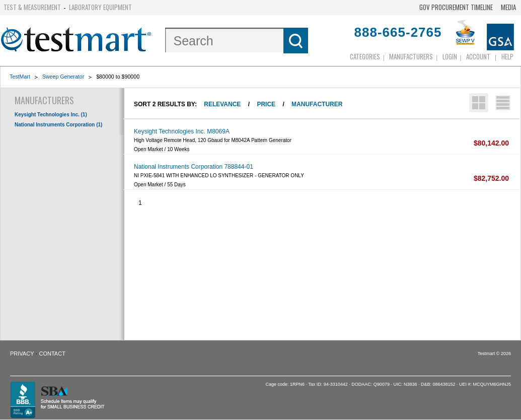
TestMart (20, 77)
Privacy (22, 354)
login (450, 56)
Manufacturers (411, 56)
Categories (365, 56)
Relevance (222, 104)
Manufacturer (317, 104)
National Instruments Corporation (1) (58, 125)
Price (266, 104)
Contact (52, 354)
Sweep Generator (63, 77)
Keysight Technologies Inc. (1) (51, 115)
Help (507, 56)
